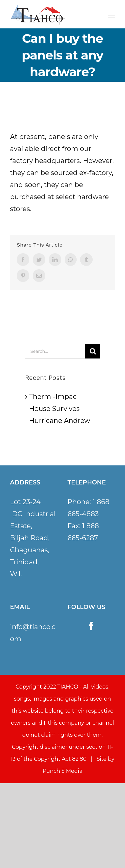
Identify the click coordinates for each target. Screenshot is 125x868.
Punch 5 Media (63, 771)
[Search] (93, 351)
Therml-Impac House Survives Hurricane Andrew (59, 409)
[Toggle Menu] (111, 17)
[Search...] (55, 351)
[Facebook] (91, 626)
